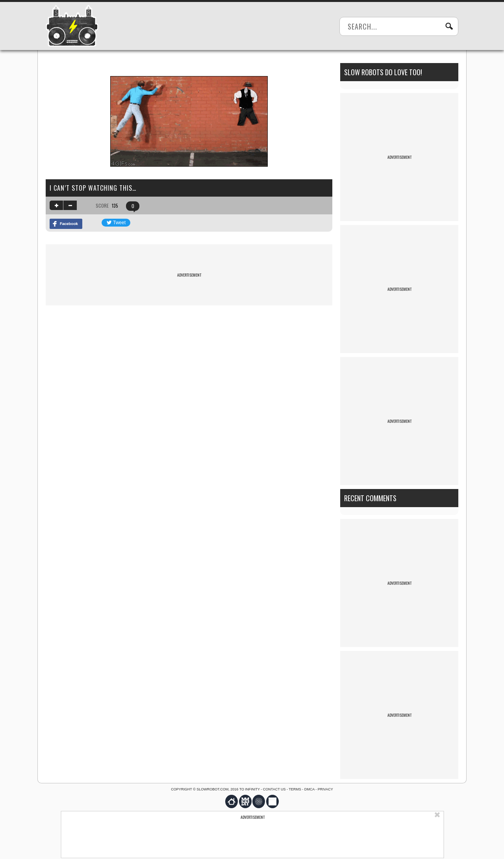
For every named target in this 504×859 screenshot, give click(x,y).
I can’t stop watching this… (93, 188)
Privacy (325, 789)
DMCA (309, 789)
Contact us (274, 789)
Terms (295, 789)
